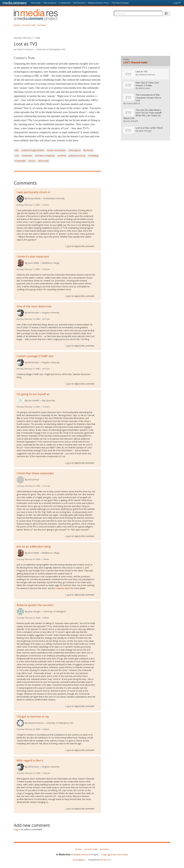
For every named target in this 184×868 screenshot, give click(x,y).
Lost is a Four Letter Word (149, 128)
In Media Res (65, 3)
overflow (62, 156)
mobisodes (27, 156)
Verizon (32, 161)
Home (17, 25)
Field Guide (36, 3)
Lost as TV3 (141, 72)
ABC (17, 150)
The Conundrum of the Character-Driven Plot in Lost (148, 98)
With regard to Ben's (30, 760)
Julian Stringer (34, 611)
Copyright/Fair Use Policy (115, 854)
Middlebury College (51, 263)
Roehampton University (54, 198)
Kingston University (51, 313)
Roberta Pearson (25, 49)
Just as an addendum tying (34, 546)
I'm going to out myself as (33, 394)
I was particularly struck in (33, 192)
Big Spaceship (49, 400)
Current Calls (29, 25)
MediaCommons (82, 854)
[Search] (138, 13)
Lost (17, 156)
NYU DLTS (104, 860)
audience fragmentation (33, 150)
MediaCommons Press (98, 3)
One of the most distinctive (34, 306)
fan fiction (88, 150)
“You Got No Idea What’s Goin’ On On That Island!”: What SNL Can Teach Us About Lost (143, 114)
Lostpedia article (63, 588)
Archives (42, 25)
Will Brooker (33, 313)
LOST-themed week (135, 62)
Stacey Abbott (34, 198)
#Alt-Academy (50, 3)
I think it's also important (33, 256)
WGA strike (43, 161)
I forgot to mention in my (33, 716)
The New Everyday (120, 3)
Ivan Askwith (34, 400)
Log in (176, 3)
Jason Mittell (33, 263)
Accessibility (78, 860)
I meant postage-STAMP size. (35, 356)
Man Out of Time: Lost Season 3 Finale (147, 84)
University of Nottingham (55, 611)
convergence (75, 150)
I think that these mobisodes (35, 473)
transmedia (20, 161)
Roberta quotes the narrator (35, 605)
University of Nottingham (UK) (51, 49)
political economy (77, 156)
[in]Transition (79, 3)
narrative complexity (45, 156)
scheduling (93, 156)
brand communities (56, 150)
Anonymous (33, 480)
